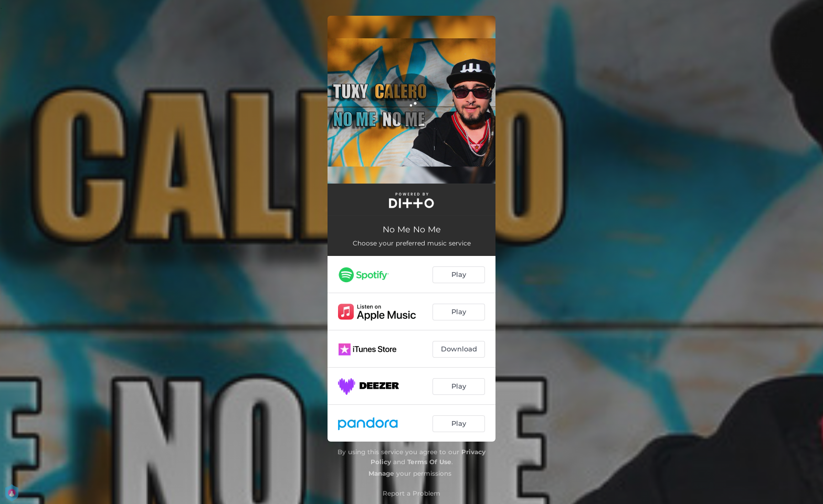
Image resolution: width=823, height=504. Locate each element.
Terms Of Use (429, 462)
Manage (381, 473)
